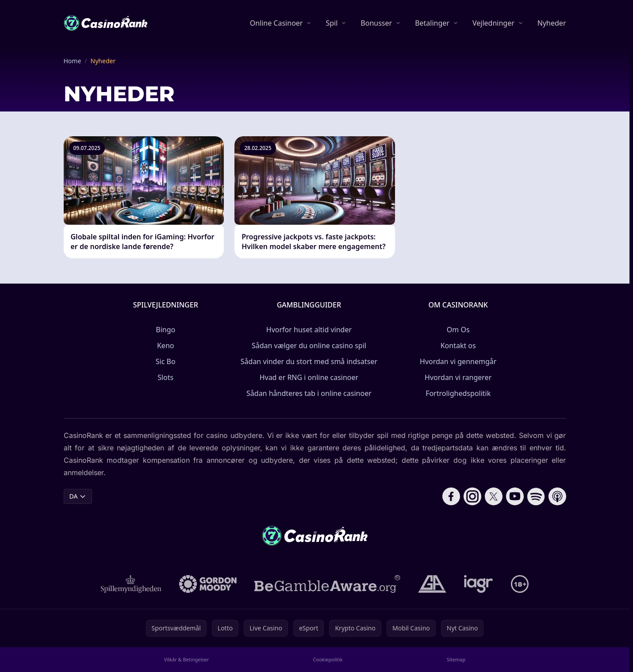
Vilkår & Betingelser (186, 659)
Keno (166, 346)
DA (78, 496)
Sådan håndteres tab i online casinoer (309, 393)
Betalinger (432, 23)
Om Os (458, 330)
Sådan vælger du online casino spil (309, 346)
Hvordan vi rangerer (458, 377)
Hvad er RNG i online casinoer (309, 377)
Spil (332, 23)
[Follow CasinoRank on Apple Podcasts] (557, 496)
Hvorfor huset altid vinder (309, 330)
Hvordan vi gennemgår (458, 361)
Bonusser (376, 23)
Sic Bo (166, 361)
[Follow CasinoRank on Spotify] (536, 496)
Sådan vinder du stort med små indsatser (309, 361)
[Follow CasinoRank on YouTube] (515, 496)
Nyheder (552, 23)
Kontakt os (458, 346)
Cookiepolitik (328, 659)
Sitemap (456, 659)
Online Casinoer (276, 23)
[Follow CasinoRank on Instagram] (472, 496)
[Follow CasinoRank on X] (494, 496)
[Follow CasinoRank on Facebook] (451, 496)
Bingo (165, 330)
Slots (165, 377)
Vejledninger (493, 23)
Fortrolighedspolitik (458, 393)
